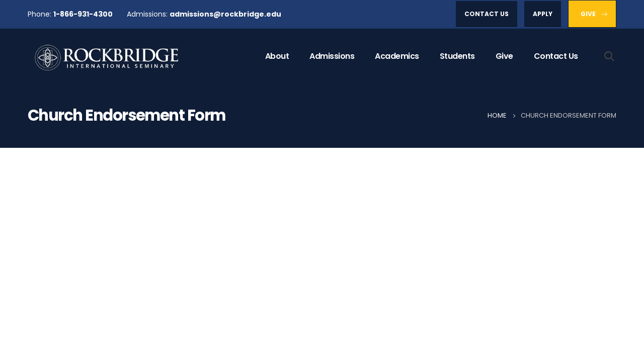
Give (504, 56)
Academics (397, 56)
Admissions (332, 56)
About (277, 56)
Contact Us (556, 56)
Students (457, 56)
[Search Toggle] (610, 56)
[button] (487, 14)
